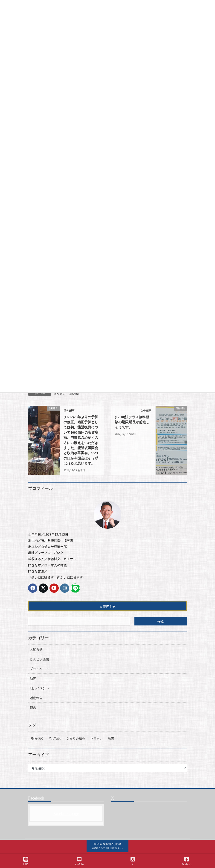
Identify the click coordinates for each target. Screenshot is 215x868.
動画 (33, 689)
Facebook (187, 861)
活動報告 (74, 393)
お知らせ (59, 393)
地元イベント (39, 699)
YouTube (55, 749)
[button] (108, 846)
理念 (33, 718)
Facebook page (66, 824)
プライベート (39, 679)
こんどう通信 (39, 670)
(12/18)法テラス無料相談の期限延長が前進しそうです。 (131, 422)
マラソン (96, 749)
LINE (26, 861)
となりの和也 (76, 749)
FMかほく (37, 749)
